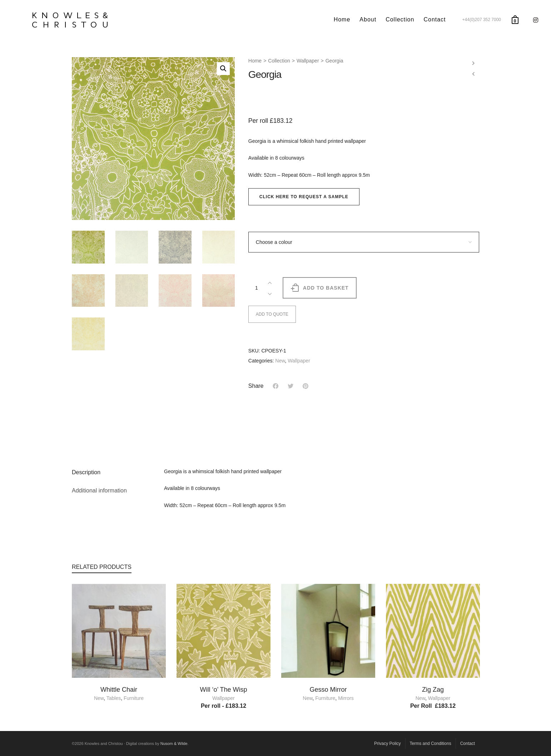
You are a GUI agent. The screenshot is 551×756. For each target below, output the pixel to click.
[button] (304, 197)
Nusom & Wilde (174, 744)
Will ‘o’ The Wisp (223, 690)
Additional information (99, 490)
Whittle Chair (119, 690)
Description (86, 472)
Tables (114, 698)
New (280, 361)
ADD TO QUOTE (272, 314)
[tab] (113, 472)
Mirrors (346, 698)
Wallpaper (308, 61)
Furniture (134, 698)
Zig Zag (433, 690)
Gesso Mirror (328, 690)
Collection (279, 61)
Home (255, 61)
